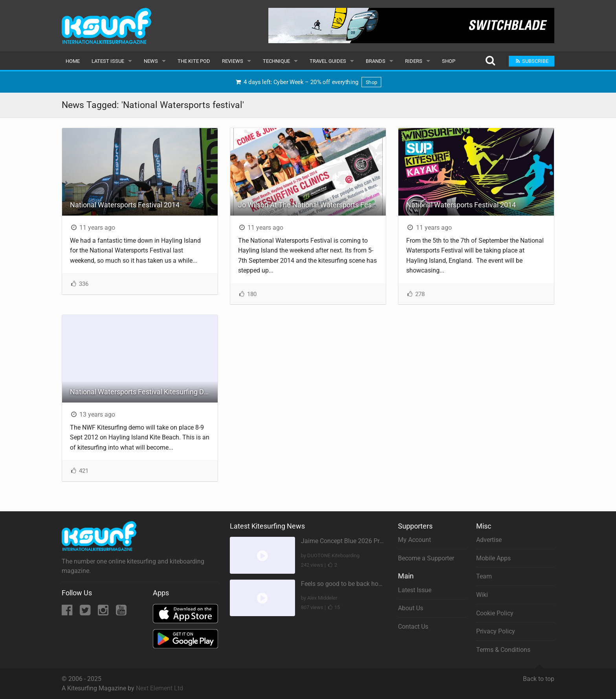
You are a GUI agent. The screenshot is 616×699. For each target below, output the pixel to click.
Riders (414, 61)
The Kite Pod (194, 61)
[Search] (490, 61)
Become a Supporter (426, 558)
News (151, 61)
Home (73, 61)
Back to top (539, 675)
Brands (376, 61)
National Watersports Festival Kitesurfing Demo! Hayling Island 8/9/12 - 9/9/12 (144, 392)
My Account (414, 540)
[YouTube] (121, 612)
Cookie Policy (495, 613)
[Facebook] (68, 612)
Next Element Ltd (159, 688)
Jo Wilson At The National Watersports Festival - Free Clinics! (312, 205)
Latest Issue (108, 61)
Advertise (489, 540)
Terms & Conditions (503, 650)
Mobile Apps (493, 558)
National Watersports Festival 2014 (125, 205)
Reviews (233, 61)
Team (484, 576)
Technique (276, 61)
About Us (411, 608)
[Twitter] (86, 612)
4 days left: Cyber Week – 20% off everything (308, 82)
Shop (449, 61)
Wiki (482, 595)
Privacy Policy (496, 631)
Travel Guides (328, 61)
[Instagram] (104, 612)
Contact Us (413, 627)
